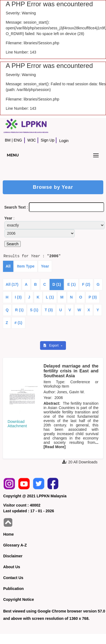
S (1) (34, 310)
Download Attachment (17, 424)
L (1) (50, 297)
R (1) (19, 310)
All (8, 266)
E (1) (71, 284)
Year (45, 266)
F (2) (86, 284)
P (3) (93, 297)
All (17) (12, 284)
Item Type (26, 266)
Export (52, 345)
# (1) (18, 323)
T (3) (49, 310)
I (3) (18, 297)
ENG (18, 140)
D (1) (57, 284)
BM (8, 140)
